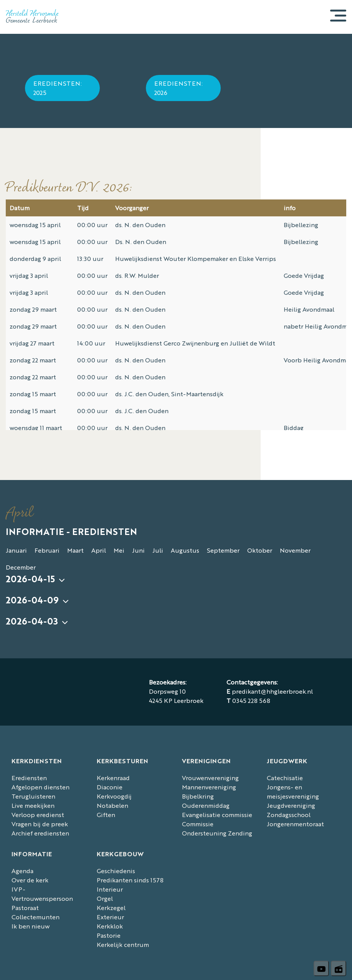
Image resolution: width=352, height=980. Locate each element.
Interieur (110, 889)
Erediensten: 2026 (178, 88)
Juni (138, 550)
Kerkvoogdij (114, 796)
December (21, 567)
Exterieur (110, 917)
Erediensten (29, 778)
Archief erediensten (40, 833)
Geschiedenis (116, 871)
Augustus (185, 550)
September (223, 550)
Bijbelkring (198, 796)
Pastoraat (25, 908)
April (99, 550)
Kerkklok (110, 926)
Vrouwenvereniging (210, 778)
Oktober (260, 550)
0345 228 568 (251, 700)
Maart (75, 550)
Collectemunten (36, 917)
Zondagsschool (289, 815)
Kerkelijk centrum (123, 944)
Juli (158, 550)
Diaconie (110, 787)
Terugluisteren (33, 796)
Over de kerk (30, 880)
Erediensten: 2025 (58, 88)
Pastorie (109, 935)
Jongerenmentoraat (295, 824)
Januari (16, 550)
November (295, 550)
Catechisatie (285, 778)
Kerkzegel (111, 908)
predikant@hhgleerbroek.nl (272, 691)
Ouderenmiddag (206, 805)
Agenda (22, 871)
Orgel (105, 898)
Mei (119, 550)
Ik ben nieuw (31, 926)
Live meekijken (33, 805)
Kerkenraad (113, 778)
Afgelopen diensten (40, 787)
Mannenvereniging (209, 787)
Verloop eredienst (38, 815)
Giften (106, 815)
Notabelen (112, 805)
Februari (47, 550)
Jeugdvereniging (291, 805)
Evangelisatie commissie (217, 815)
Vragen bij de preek (40, 824)
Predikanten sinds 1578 (130, 880)
